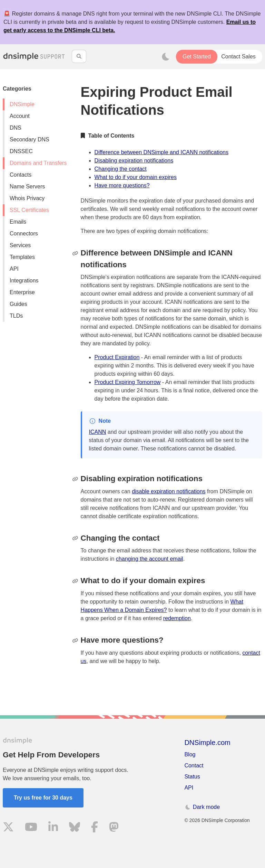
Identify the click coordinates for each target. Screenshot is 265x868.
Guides (18, 304)
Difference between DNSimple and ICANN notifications (161, 152)
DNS (16, 128)
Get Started (197, 57)
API (14, 269)
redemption (177, 618)
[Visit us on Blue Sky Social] (75, 828)
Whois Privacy (27, 198)
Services (20, 245)
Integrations (24, 281)
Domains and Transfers (38, 163)
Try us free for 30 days (43, 798)
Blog (190, 754)
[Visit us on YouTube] (31, 828)
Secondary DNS (30, 139)
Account (20, 116)
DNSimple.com (207, 743)
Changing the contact (121, 169)
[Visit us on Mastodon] (114, 828)
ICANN (98, 432)
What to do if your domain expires (136, 177)
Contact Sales (238, 57)
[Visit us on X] (8, 828)
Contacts (21, 175)
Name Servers (27, 186)
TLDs (16, 316)
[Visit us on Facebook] (95, 828)
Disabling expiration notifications (134, 161)
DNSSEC (21, 151)
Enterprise (22, 292)
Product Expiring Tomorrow (128, 382)
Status (192, 777)
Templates (22, 257)
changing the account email (150, 559)
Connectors (24, 234)
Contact (194, 766)
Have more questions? (122, 185)
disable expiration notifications (169, 491)
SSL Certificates (29, 210)
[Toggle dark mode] (166, 57)
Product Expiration (117, 357)
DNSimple (22, 104)
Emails (18, 222)
